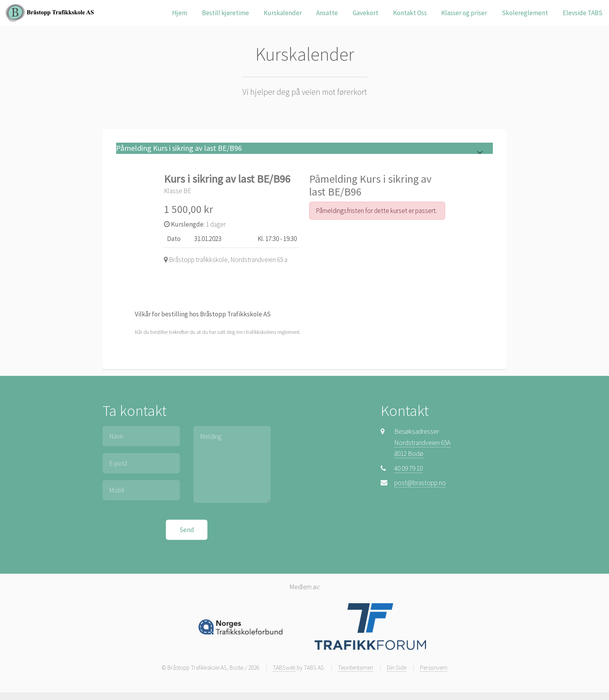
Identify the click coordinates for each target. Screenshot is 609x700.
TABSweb (284, 668)
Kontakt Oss (410, 13)
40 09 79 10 (408, 468)
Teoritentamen (356, 668)
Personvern (434, 668)
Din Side (397, 668)
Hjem (180, 13)
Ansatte (327, 13)
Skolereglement (525, 13)
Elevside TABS (583, 13)
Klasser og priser (464, 13)
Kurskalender (283, 13)
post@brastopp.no (420, 483)
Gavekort (365, 13)
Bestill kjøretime (225, 13)
